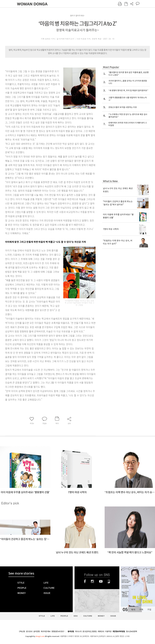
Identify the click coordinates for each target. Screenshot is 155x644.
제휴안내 (101, 631)
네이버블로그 (109, 581)
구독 (141, 609)
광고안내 (29, 631)
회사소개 (78, 631)
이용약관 (108, 631)
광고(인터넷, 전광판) (90, 631)
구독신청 (22, 631)
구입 (149, 609)
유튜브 (101, 581)
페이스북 (85, 581)
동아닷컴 (71, 632)
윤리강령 (37, 631)
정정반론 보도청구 (58, 631)
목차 (133, 609)
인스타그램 (92, 581)
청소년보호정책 (131, 631)
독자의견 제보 (46, 631)
